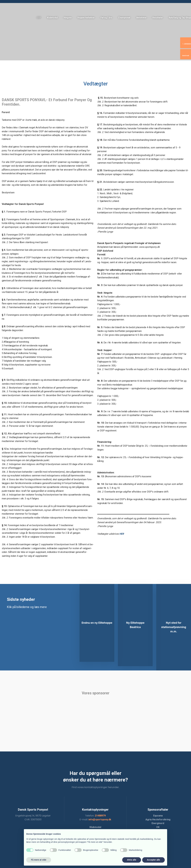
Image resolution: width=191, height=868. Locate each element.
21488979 (100, 816)
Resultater (158, 18)
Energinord (158, 823)
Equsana (158, 816)
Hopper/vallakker (86, 18)
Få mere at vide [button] (39, 860)
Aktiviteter (141, 18)
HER (122, 534)
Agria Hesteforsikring (158, 820)
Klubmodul (52, 18)
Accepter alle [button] (153, 860)
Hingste (68, 18)
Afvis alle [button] (132, 860)
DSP (39, 18)
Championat (124, 18)
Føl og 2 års (106, 18)
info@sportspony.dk (100, 820)
